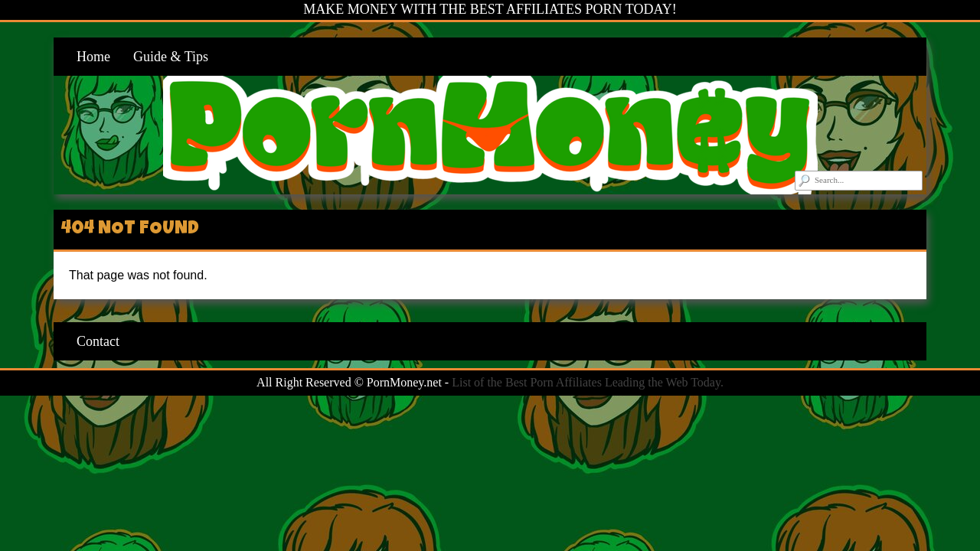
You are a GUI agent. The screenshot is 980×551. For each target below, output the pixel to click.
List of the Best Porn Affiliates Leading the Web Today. (588, 382)
